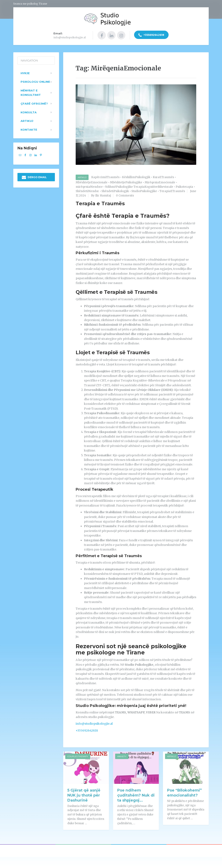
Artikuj (82, 177)
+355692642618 (151, 35)
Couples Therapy (78, 756)
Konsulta (29, 112)
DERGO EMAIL (34, 177)
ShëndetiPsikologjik (115, 191)
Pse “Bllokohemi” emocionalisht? (184, 792)
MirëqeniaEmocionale (160, 182)
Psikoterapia (184, 186)
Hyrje (25, 73)
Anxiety (122, 756)
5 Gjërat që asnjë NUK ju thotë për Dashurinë (84, 795)
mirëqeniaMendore (89, 186)
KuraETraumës (163, 177)
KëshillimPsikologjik (136, 177)
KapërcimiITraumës (105, 177)
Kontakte (29, 129)
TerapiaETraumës (172, 191)
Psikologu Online (35, 81)
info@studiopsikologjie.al (94, 723)
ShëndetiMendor (87, 191)
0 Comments (125, 195)
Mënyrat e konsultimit (31, 92)
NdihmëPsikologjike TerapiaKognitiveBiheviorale (139, 186)
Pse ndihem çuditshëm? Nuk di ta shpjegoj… (136, 795)
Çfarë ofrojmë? (34, 103)
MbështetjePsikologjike (126, 182)
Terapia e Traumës (100, 203)
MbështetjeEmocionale (92, 182)
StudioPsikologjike (144, 191)
